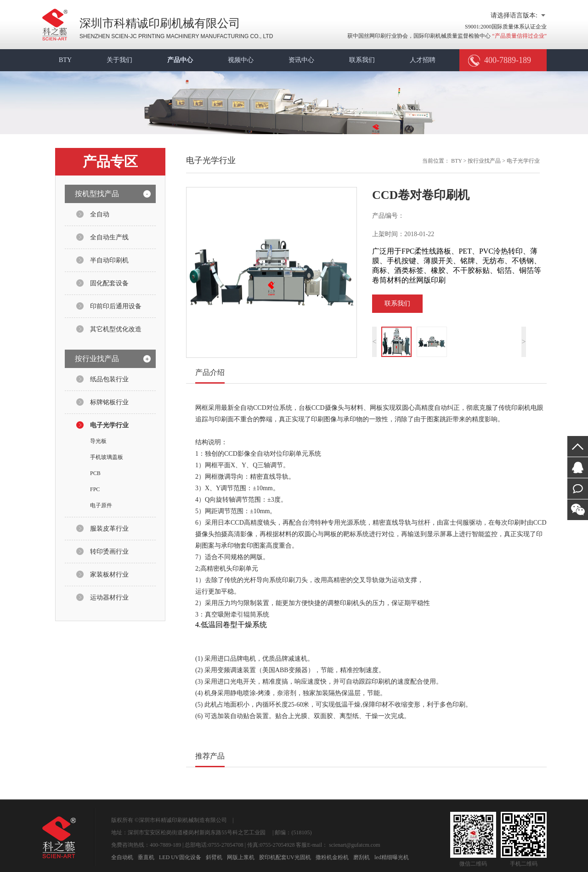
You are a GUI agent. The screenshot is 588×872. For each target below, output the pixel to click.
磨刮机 (362, 857)
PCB (95, 473)
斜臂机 (214, 857)
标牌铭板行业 (109, 402)
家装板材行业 (109, 575)
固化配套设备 (109, 283)
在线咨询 (578, 467)
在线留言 (578, 489)
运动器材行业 (109, 597)
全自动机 (122, 857)
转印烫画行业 (109, 552)
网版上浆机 (241, 857)
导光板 (98, 441)
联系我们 (362, 60)
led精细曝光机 (392, 857)
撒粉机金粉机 (332, 857)
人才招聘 (423, 60)
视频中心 (241, 60)
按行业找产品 (484, 161)
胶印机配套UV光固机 (285, 857)
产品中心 (180, 60)
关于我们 (119, 60)
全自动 (100, 214)
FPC (95, 489)
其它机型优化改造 (116, 329)
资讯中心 (301, 60)
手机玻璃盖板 (107, 457)
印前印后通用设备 (116, 306)
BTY (65, 60)
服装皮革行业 (109, 529)
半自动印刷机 (109, 260)
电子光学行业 (109, 425)
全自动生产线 (109, 237)
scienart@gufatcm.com (354, 845)
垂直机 (146, 857)
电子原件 (101, 505)
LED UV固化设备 (180, 857)
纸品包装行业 (109, 379)
